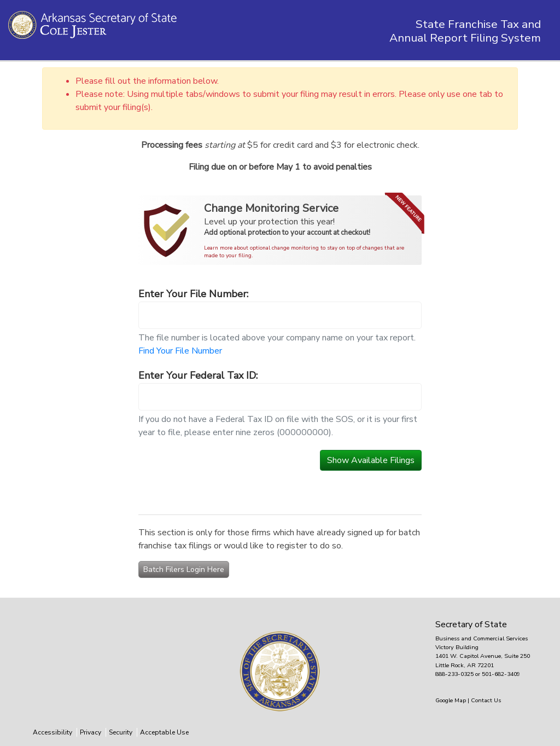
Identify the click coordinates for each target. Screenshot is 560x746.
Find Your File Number (180, 351)
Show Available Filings (371, 460)
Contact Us (486, 700)
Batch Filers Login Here (184, 569)
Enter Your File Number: (193, 294)
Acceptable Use (164, 732)
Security (121, 732)
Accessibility (52, 732)
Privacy (91, 732)
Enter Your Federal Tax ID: (198, 375)
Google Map (451, 700)
